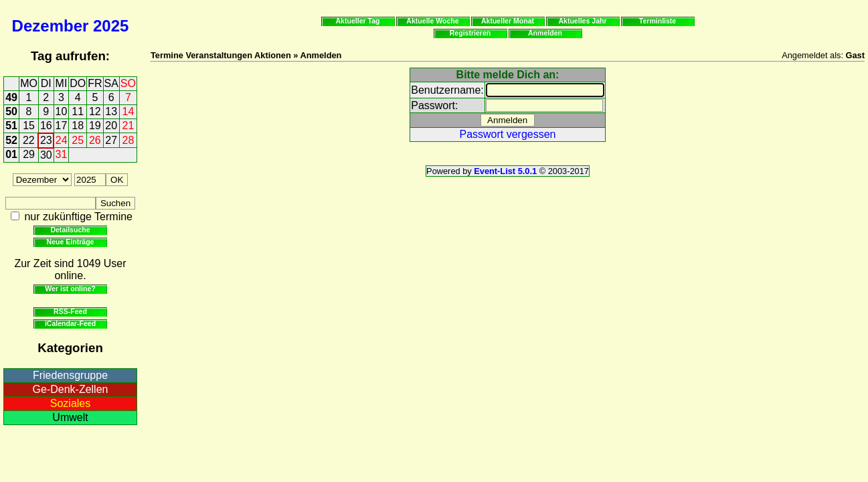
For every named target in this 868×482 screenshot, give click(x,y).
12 (95, 111)
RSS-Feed (70, 311)
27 (111, 140)
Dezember (51, 26)
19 (95, 126)
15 (29, 126)
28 (128, 140)
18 (78, 126)
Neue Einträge (71, 242)
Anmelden (545, 33)
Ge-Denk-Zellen (71, 389)
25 (78, 140)
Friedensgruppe (70, 375)
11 (78, 111)
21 (128, 126)
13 (111, 111)
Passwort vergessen (507, 134)
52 (11, 140)
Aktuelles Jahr (582, 21)
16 (46, 126)
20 (111, 126)
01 (11, 154)
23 (46, 140)
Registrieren (470, 33)
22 (29, 140)
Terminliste (658, 21)
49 (11, 97)
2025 (111, 26)
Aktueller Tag (357, 21)
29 (29, 154)
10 (62, 111)
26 (95, 140)
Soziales (70, 403)
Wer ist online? (70, 289)
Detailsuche (70, 230)
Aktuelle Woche (432, 21)
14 (128, 111)
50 (11, 111)
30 (46, 155)
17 (62, 126)
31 (62, 154)
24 (62, 140)
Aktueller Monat (508, 21)
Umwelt (70, 417)
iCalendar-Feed (70, 323)
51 (11, 126)
